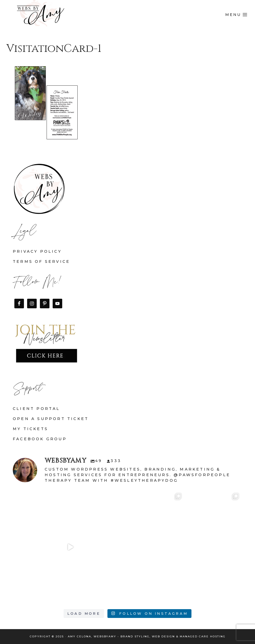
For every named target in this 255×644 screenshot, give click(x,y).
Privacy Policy (37, 251)
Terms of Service (41, 261)
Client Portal (36, 409)
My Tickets (30, 429)
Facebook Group (40, 439)
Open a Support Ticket (51, 419)
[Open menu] (236, 15)
